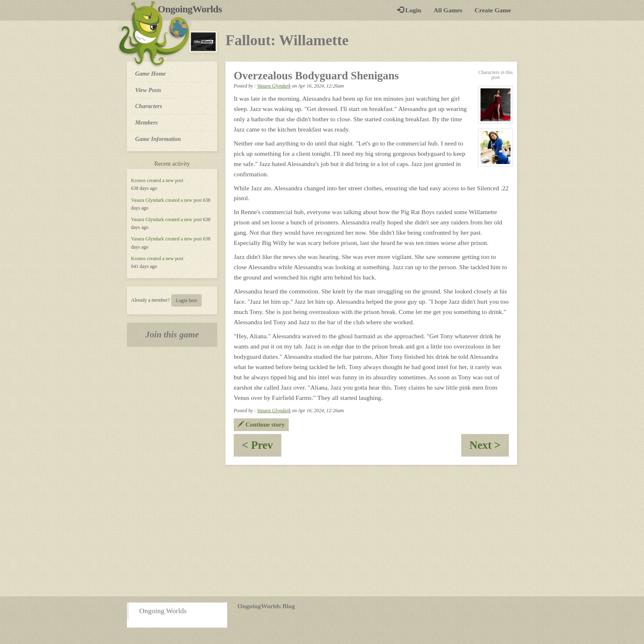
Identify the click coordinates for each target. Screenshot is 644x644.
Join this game (172, 335)
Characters (148, 106)
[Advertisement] (322, 531)
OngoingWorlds (193, 9)
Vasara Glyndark (147, 200)
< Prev (262, 448)
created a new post (165, 180)
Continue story (261, 425)
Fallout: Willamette (287, 40)
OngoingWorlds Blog (266, 606)
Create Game (493, 10)
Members (146, 122)
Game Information (158, 139)
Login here (186, 300)
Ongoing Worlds (163, 611)
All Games (448, 10)
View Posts (148, 90)
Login (409, 10)
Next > (489, 448)
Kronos (138, 180)
